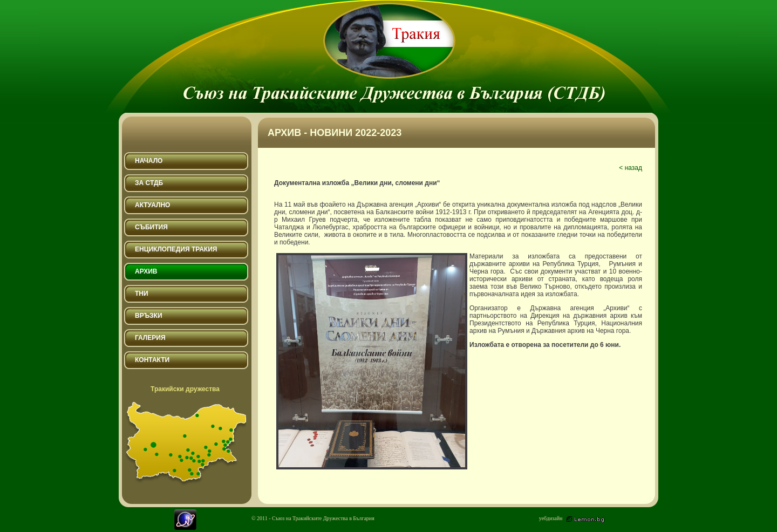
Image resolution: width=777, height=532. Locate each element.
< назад (631, 168)
